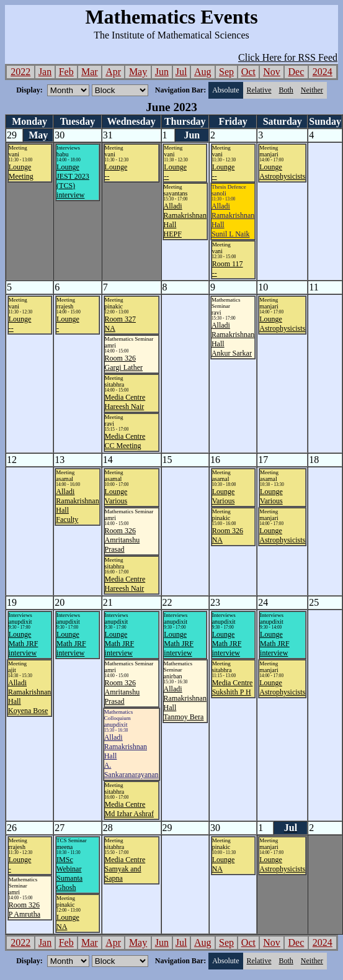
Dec (296, 72)
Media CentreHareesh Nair (125, 402)
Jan (45, 72)
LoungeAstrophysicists (282, 172)
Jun (162, 72)
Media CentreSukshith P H (233, 687)
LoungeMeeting (21, 172)
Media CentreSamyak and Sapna (125, 869)
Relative (259, 90)
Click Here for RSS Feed (288, 57)
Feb (66, 72)
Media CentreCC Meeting (125, 441)
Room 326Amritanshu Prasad (122, 540)
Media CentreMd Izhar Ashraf (129, 809)
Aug (203, 72)
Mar (90, 72)
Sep (226, 72)
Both (286, 90)
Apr (113, 72)
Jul (181, 72)
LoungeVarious (116, 496)
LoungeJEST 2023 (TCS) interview (73, 181)
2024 (323, 72)
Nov (272, 72)
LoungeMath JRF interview (24, 644)
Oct (248, 72)
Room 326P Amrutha (24, 910)
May (138, 72)
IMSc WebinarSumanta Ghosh (69, 874)
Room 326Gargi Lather (124, 363)
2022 (20, 72)
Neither (312, 90)
